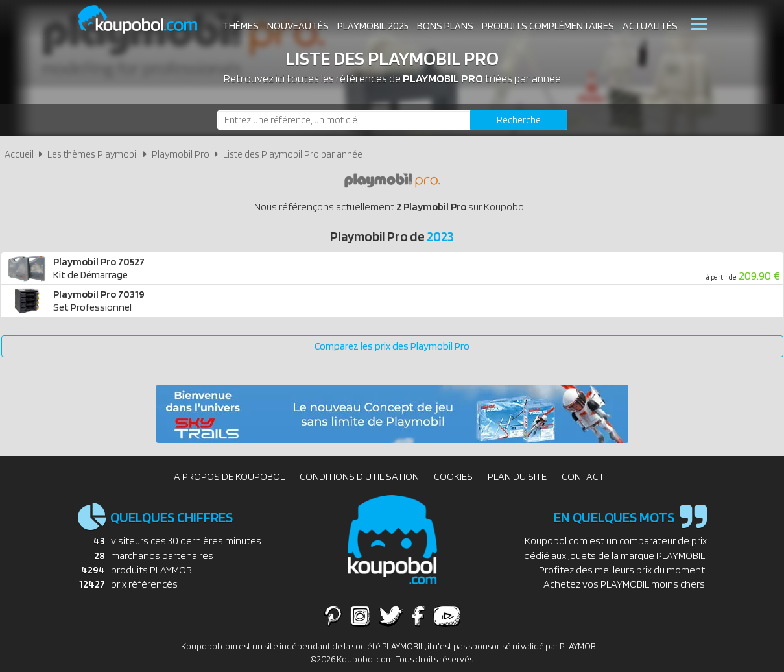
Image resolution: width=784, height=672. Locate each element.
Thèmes (241, 26)
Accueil (19, 154)
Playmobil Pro (181, 154)
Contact (583, 476)
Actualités (650, 26)
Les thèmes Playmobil (93, 154)
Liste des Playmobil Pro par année (293, 154)
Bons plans (445, 26)
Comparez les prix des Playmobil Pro (392, 346)
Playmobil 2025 (373, 26)
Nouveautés (298, 26)
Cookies (453, 476)
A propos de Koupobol (229, 476)
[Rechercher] (519, 120)
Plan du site (517, 476)
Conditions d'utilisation (359, 476)
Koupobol (146, 20)
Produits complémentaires (548, 26)
